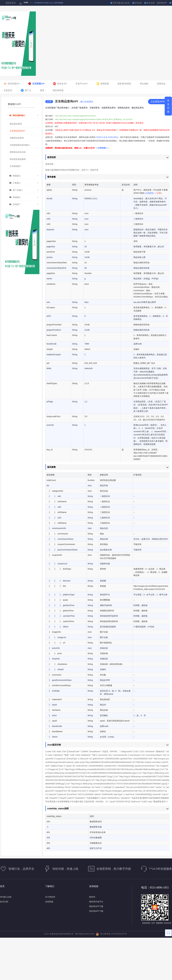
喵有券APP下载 (96, 906)
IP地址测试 (113, 137)
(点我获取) (149, 193)
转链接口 (17, 176)
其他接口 (17, 197)
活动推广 (17, 204)
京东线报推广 (16, 166)
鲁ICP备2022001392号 (85, 934)
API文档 (137, 3)
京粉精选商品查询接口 (20, 145)
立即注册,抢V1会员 (120, 3)
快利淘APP (162, 3)
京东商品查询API (17, 131)
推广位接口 (18, 190)
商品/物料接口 (19, 115)
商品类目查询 (16, 124)
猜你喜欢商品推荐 (18, 159)
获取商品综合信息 (18, 152)
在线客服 (49, 902)
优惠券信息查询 (17, 138)
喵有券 (92, 897)
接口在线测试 (87, 102)
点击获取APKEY (159, 102)
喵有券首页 (11, 3)
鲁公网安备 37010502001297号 (111, 934)
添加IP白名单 (102, 137)
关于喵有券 (50, 897)
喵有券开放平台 (96, 902)
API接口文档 (6, 897)
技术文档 (149, 3)
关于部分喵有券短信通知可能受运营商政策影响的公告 (51, 2)
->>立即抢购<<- (102, 148)
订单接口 (17, 183)
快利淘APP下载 (96, 911)
